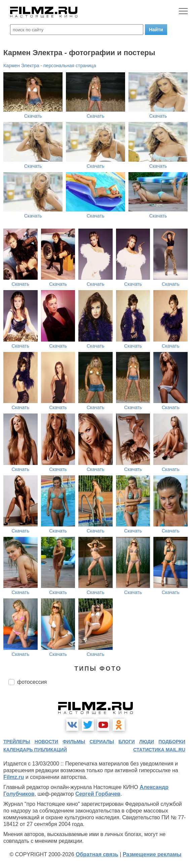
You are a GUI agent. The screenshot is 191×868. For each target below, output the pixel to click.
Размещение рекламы (152, 854)
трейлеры (17, 742)
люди (147, 742)
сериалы (102, 742)
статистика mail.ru (159, 750)
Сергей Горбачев (98, 794)
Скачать (33, 116)
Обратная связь (97, 854)
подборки (172, 742)
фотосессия (32, 682)
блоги (126, 742)
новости (46, 742)
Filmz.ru (14, 777)
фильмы (74, 742)
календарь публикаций (35, 750)
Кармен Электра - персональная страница (50, 66)
